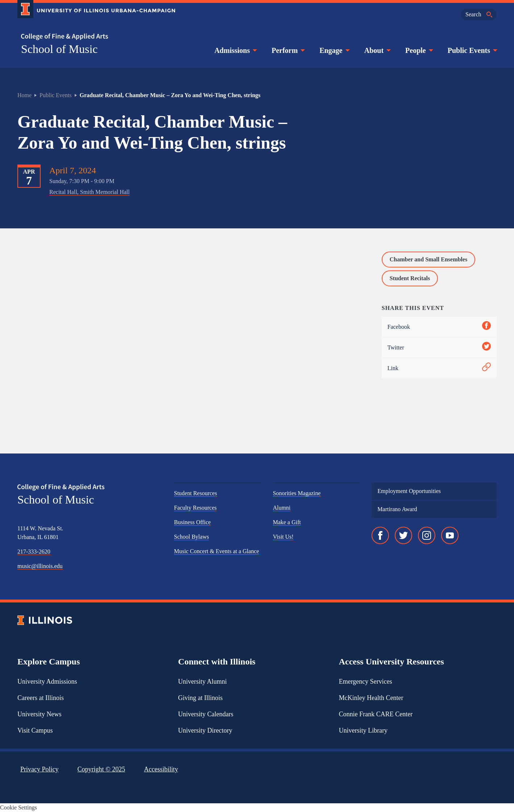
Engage (334, 50)
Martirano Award (397, 509)
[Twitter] (403, 535)
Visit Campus (35, 730)
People (418, 50)
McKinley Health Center (371, 698)
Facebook (439, 327)
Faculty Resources (195, 508)
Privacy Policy (40, 769)
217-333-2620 (34, 552)
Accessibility (161, 769)
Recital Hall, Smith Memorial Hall (90, 192)
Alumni (282, 508)
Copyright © (101, 769)
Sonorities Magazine (297, 493)
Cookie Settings (18, 807)
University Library (363, 730)
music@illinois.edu (40, 566)
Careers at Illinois (41, 698)
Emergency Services (366, 681)
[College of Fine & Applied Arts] (94, 37)
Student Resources (196, 493)
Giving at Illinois (200, 698)
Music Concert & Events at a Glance (217, 551)
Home (24, 95)
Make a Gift (287, 522)
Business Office (192, 522)
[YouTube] (450, 535)
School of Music (59, 49)
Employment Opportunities (409, 491)
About (377, 50)
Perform (287, 50)
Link (439, 368)
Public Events (472, 50)
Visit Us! (283, 537)
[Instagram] (427, 535)
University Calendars (206, 714)
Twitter (439, 347)
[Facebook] (380, 535)
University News (39, 714)
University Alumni (202, 681)
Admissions (235, 50)
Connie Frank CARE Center (376, 714)
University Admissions (47, 681)
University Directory (205, 730)
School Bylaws (191, 537)
